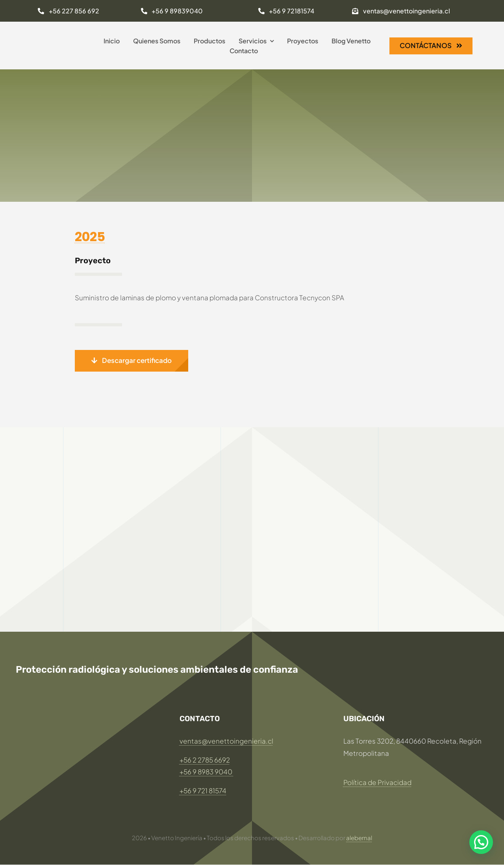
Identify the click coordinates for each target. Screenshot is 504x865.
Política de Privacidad (377, 782)
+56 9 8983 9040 (207, 772)
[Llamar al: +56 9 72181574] (286, 11)
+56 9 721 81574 (203, 791)
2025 (90, 237)
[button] (132, 361)
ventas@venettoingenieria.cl (226, 741)
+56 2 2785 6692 (205, 760)
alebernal (359, 838)
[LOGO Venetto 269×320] (57, 29)
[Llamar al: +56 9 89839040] (172, 11)
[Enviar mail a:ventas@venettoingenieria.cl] (401, 11)
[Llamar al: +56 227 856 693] (68, 11)
